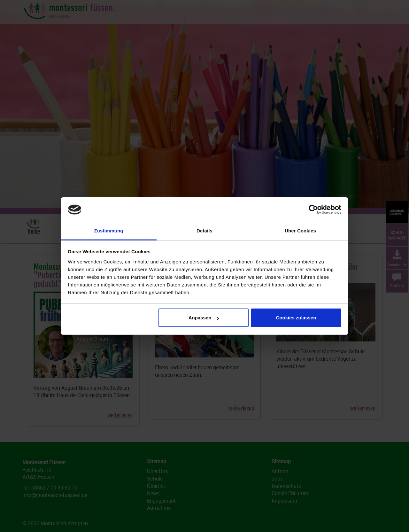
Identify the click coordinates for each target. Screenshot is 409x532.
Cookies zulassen (296, 318)
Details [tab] (204, 231)
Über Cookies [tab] (300, 231)
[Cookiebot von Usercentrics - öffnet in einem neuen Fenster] (313, 210)
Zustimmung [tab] (109, 231)
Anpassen (204, 318)
